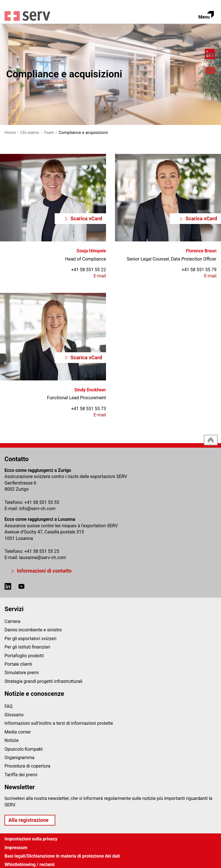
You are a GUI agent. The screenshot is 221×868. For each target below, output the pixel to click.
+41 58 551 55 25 (42, 551)
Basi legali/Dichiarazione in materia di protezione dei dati (62, 856)
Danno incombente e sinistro (33, 630)
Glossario (14, 715)
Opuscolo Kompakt (24, 749)
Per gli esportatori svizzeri (30, 639)
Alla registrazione (28, 820)
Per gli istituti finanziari (27, 647)
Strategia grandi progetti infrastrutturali (43, 681)
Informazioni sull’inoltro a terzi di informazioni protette (59, 723)
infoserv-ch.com (37, 509)
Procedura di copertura (27, 766)
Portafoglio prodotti (24, 656)
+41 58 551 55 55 (42, 502)
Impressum (16, 848)
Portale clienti (18, 664)
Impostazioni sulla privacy (31, 839)
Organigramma (19, 758)
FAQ (9, 706)
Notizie (12, 740)
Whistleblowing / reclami (30, 864)
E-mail (100, 276)
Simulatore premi (22, 673)
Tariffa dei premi (21, 775)
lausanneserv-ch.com (43, 558)
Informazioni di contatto (44, 571)
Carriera (12, 621)
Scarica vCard (86, 218)
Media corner (18, 732)
